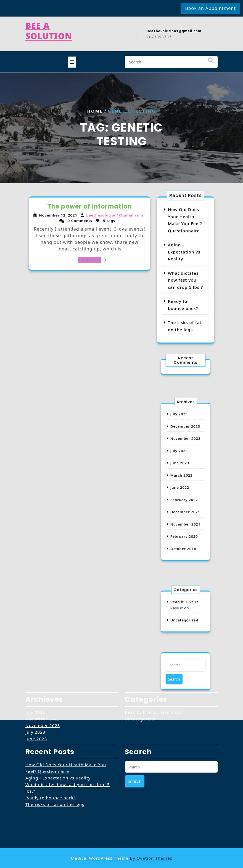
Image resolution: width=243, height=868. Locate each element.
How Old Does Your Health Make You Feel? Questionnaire (66, 733)
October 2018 (184, 529)
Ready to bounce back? (51, 763)
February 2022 (185, 494)
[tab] (72, 60)
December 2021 (185, 503)
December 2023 (185, 442)
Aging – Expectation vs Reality (184, 252)
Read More (89, 259)
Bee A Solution (49, 28)
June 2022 (181, 485)
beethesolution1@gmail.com (114, 216)
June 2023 (181, 468)
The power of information (90, 207)
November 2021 (185, 512)
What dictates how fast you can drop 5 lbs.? (185, 280)
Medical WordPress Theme (121, 858)
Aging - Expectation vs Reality (58, 743)
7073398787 (159, 34)
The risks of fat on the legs (55, 770)
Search (211, 61)
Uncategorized (185, 618)
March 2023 (183, 477)
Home (95, 111)
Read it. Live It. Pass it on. (153, 678)
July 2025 (181, 434)
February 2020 (185, 520)
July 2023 (181, 460)
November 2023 (185, 451)
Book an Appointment (210, 8)
